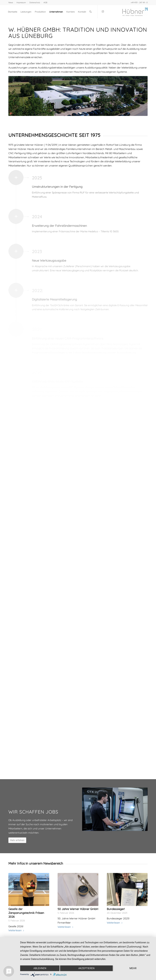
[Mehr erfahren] (17, 840)
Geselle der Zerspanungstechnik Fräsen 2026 (26, 913)
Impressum (21, 3)
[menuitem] (12, 3)
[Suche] (90, 12)
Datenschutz (35, 3)
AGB (45, 3)
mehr (133, 968)
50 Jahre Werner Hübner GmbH (78, 909)
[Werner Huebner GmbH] (135, 12)
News (11, 3)
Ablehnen (40, 968)
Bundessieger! (116, 909)
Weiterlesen (16, 930)
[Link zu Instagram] (103, 12)
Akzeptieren (86, 968)
